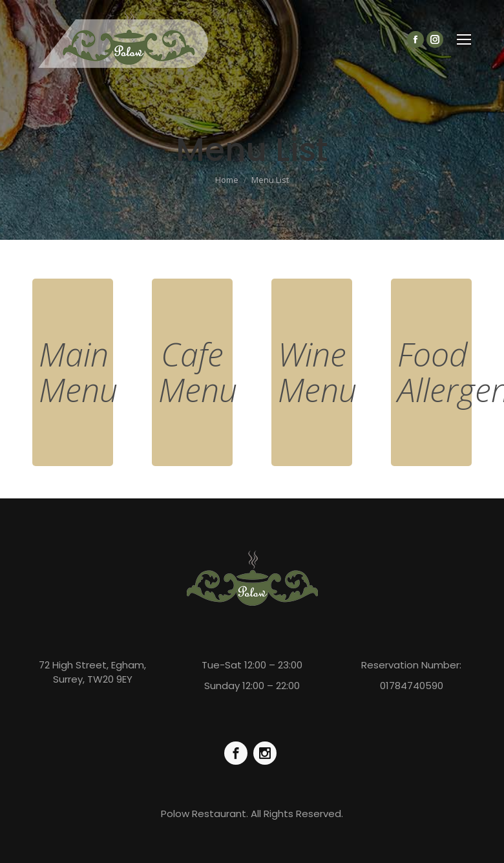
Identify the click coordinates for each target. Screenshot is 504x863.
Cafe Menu (198, 372)
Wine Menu (317, 372)
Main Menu (78, 372)
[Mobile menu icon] (464, 39)
